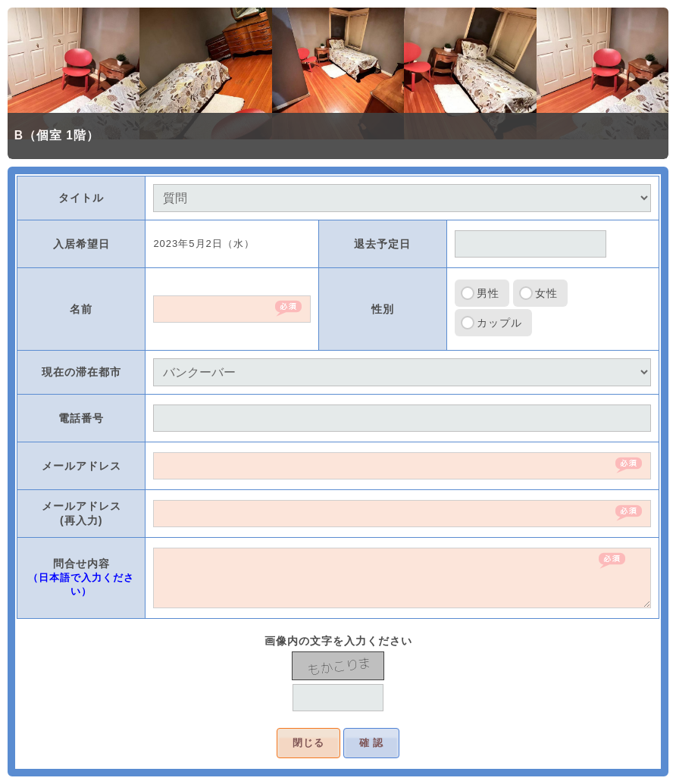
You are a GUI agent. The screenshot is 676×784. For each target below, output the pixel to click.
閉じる (308, 743)
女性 (546, 293)
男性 (488, 293)
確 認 (372, 743)
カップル (499, 323)
